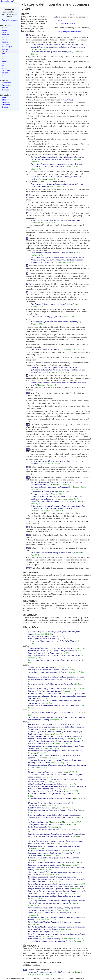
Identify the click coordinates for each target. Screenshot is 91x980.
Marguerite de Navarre (59, 822)
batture (5, 61)
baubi (4, 68)
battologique (7, 47)
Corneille (56, 485)
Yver (59, 910)
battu (4, 54)
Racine (77, 253)
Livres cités (7, 83)
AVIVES (69, 100)
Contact (5, 107)
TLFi (60, 21)
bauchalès (6, 70)
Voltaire (58, 262)
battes (5, 30)
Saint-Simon (75, 972)
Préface (5, 87)
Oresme (77, 713)
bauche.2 (6, 75)
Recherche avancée (10, 20)
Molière (77, 159)
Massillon (78, 52)
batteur (5, 32)
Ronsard (32, 925)
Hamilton (41, 385)
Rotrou (50, 372)
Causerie (6, 90)
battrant (5, 49)
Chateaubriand (37, 223)
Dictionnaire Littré (7, 1)
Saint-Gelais (44, 936)
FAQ (4, 97)
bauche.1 (6, 73)
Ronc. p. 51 (80, 648)
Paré (79, 913)
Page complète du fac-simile (70, 32)
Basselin (38, 767)
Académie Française (67, 23)
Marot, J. (67, 772)
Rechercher (10, 9)
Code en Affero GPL (77, 979)
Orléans (32, 753)
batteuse (6, 35)
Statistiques (7, 100)
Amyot (73, 889)
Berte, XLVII (75, 670)
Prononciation (8, 85)
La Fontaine (36, 49)
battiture (5, 37)
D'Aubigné (39, 920)
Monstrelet (42, 758)
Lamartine (62, 499)
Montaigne (72, 825)
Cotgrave (78, 941)
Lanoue (53, 882)
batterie (5, 28)
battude (5, 56)
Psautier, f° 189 (64, 667)
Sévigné (66, 317)
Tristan (69, 167)
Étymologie (7, 102)
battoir (5, 39)
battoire (5, 42)
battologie (6, 44)
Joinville (67, 691)
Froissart (52, 729)
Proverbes (6, 105)
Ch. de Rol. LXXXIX (43, 634)
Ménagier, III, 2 (57, 720)
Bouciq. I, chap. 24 (59, 763)
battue (5, 59)
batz (4, 63)
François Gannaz (59, 979)
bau (4, 66)
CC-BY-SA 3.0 (45, 979)
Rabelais (76, 794)
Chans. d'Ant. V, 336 (76, 689)
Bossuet (52, 187)
